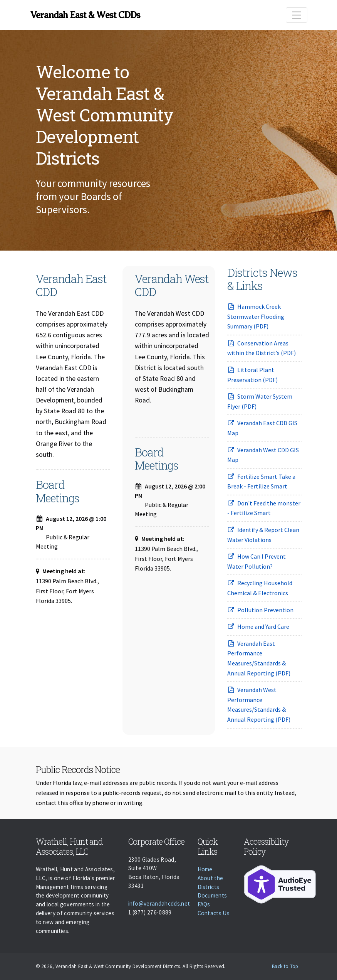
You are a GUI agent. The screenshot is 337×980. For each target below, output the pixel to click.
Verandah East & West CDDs (85, 15)
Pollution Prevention (261, 610)
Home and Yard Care (258, 626)
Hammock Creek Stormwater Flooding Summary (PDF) (256, 316)
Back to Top (285, 966)
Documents (212, 895)
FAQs (204, 904)
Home (205, 869)
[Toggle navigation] (297, 15)
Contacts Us (214, 913)
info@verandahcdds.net (159, 903)
